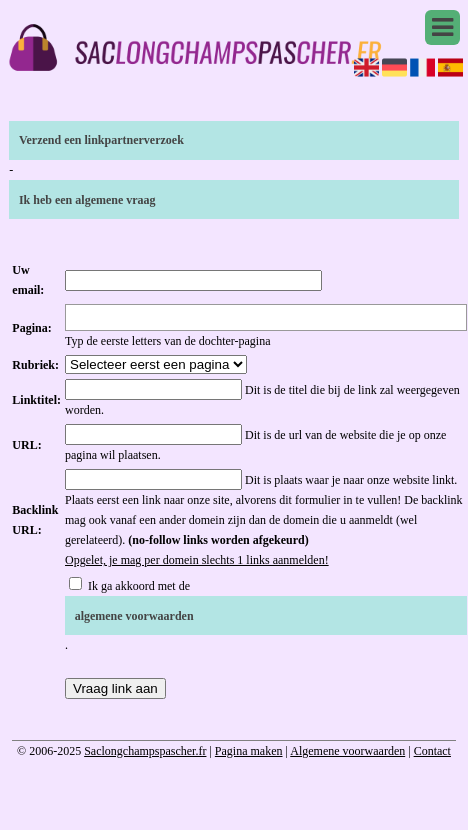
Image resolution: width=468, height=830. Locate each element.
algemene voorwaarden (134, 616)
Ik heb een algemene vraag (87, 200)
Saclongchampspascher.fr (145, 751)
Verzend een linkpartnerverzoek (101, 140)
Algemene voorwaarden (347, 751)
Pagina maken (249, 751)
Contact (432, 751)
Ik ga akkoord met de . (266, 615)
